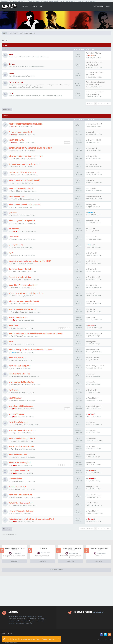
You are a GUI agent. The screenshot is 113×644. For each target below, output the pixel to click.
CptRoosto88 (93, 358)
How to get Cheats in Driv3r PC (21, 269)
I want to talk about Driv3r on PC (21, 188)
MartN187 (14, 304)
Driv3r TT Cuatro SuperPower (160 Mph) (24, 180)
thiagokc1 (14, 151)
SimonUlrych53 (16, 199)
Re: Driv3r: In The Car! (94, 53)
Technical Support (16, 82)
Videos (11, 74)
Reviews (12, 64)
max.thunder (92, 350)
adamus (13, 263)
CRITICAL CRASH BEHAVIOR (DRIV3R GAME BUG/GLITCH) (30, 148)
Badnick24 (14, 215)
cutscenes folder (15, 479)
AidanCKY (14, 296)
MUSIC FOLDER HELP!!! (17, 487)
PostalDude (92, 398)
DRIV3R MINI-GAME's (16, 140)
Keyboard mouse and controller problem (25, 164)
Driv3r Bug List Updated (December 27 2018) (26, 156)
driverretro (15, 457)
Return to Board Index (9, 535)
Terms (10, 633)
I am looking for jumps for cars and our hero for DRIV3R (30, 261)
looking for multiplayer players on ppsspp (15, 549)
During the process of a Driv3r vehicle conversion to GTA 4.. (32, 519)
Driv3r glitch (13, 390)
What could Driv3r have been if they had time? (26, 293)
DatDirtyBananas (17, 497)
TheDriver (14, 449)
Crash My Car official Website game (22, 172)
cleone (90, 132)
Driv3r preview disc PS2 (18, 454)
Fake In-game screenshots (19, 471)
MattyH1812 (15, 191)
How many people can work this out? (23, 309)
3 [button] (102, 104)
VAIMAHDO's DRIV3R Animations (21, 503)
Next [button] (109, 104)
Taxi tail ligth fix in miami (18, 422)
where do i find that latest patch (21, 382)
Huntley (91, 188)
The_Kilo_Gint (16, 280)
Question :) (13, 213)
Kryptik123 (15, 489)
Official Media (24, 6)
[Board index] (4, 33)
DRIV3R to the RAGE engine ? (20, 463)
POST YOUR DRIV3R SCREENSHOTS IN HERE (25, 124)
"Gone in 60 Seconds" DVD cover (21, 511)
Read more (52, 639)
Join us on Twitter (89, 612)
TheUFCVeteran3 (17, 336)
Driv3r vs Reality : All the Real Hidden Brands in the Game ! (31, 350)
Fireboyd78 (15, 231)
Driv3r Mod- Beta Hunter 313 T (20, 495)
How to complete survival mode (21, 446)
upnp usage (43, 548)
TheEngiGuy (92, 65)
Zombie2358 (92, 84)
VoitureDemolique (17, 312)
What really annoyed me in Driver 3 (22, 430)
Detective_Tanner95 (95, 366)
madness (14, 126)
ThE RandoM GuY (17, 376)
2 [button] (99, 104)
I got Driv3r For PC (16, 245)
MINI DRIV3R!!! (14, 229)
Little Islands (14, 237)
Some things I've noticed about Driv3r (23, 285)
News (11, 54)
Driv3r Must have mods (18, 358)
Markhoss (14, 401)
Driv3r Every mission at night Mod (22, 221)
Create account (98, 6)
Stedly (90, 75)
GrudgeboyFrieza (94, 124)
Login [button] (108, 6)
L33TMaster (15, 159)
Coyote (13, 328)
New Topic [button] (7, 110)
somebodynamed (17, 384)
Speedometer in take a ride (19, 374)
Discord (34, 6)
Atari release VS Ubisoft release (21, 406)
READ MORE (14, 561)
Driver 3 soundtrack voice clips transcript (25, 205)
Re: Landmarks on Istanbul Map (97, 92)
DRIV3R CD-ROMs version (18, 317)
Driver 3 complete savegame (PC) (22, 438)
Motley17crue (16, 175)
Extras (11, 93)
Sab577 (90, 229)
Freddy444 (14, 481)
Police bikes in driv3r (17, 196)
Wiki (41, 6)
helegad (14, 207)
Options (82, 529)
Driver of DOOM (94, 140)
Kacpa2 (91, 317)
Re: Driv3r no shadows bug (95, 82)
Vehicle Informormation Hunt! (20, 132)
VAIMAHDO (15, 505)
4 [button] (105, 104)
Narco (11, 342)
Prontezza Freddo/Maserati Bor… (98, 72)
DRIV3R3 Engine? (15, 398)
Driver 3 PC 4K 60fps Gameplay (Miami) (24, 301)
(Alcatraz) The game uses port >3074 (100, 549)
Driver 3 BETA (14, 325)
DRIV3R (5, 40)
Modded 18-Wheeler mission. (20, 277)
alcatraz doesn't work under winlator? (72, 549)
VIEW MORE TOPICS (56, 570)
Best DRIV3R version (16, 414)
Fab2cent (14, 360)
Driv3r (11, 253)
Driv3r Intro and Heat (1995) (19, 366)
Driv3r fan (91, 156)
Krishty (91, 301)
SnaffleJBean (15, 272)
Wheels (91, 454)
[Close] (59, 639)
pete (12, 368)
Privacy (4, 633)
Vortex (90, 213)
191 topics (90, 104)
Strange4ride (93, 94)
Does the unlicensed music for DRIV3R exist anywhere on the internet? (36, 333)
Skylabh (91, 55)
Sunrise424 (15, 239)
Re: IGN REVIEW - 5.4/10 (94, 63)
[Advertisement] (56, 591)
